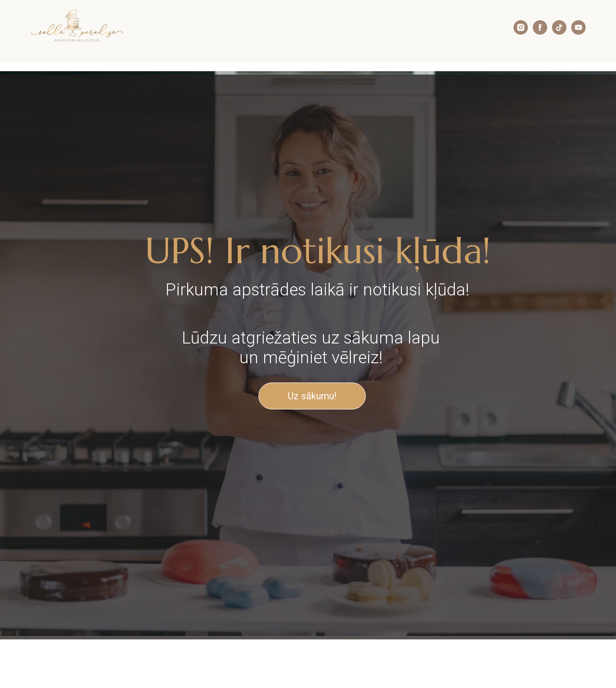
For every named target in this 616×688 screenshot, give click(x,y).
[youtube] (578, 32)
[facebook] (540, 32)
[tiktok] (559, 32)
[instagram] (521, 32)
